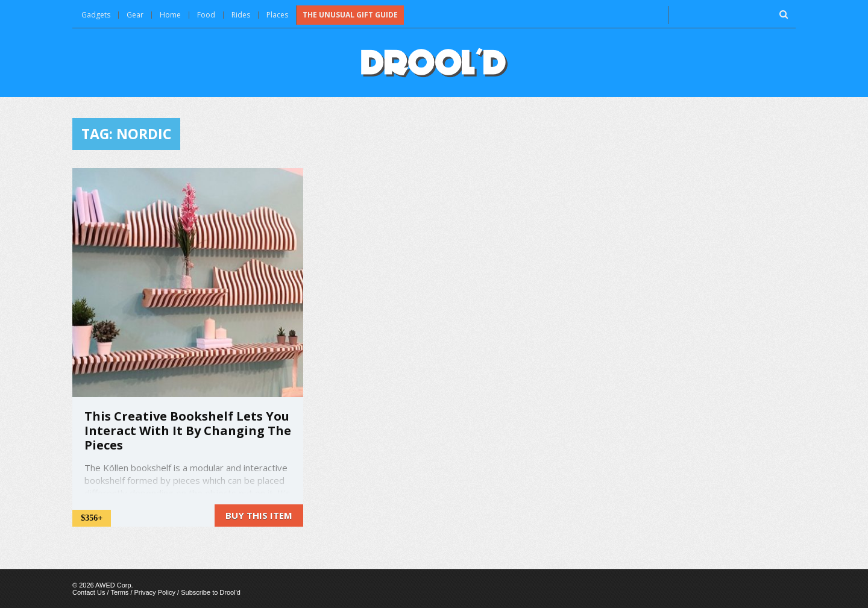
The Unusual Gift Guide (350, 15)
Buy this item (259, 515)
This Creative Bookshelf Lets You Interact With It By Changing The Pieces (188, 431)
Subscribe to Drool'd (211, 592)
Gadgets (96, 15)
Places (277, 15)
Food (206, 15)
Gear (135, 15)
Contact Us (89, 592)
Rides (241, 15)
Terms (119, 592)
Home (170, 15)
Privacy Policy (155, 592)
